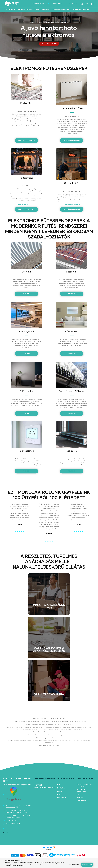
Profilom (60, 791)
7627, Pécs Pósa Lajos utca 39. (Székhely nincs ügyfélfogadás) (17, 812)
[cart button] (92, 4)
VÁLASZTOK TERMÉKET (49, 44)
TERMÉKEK (72, 294)
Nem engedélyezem (74, 865)
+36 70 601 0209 (56, 4)
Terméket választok (72, 205)
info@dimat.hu (38, 4)
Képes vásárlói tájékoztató (61, 10)
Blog (38, 10)
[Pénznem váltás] (74, 4)
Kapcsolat (45, 10)
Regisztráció (62, 788)
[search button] (82, 4)
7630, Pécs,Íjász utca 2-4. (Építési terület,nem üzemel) (18, 816)
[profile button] (87, 4)
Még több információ (26, 140)
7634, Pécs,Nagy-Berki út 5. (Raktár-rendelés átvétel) (19, 807)
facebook (4, 833)
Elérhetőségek (82, 801)
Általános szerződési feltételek (84, 785)
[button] (11, 10)
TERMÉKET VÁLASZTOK (26, 136)
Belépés (60, 785)
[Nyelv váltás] (68, 4)
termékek (26, 294)
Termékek (26, 354)
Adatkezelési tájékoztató (82, 790)
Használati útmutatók (26, 10)
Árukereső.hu (49, 849)
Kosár (59, 794)
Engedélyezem (87, 865)
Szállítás (80, 798)
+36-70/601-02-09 (13, 824)
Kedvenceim (62, 798)
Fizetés (80, 794)
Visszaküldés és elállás (81, 10)
